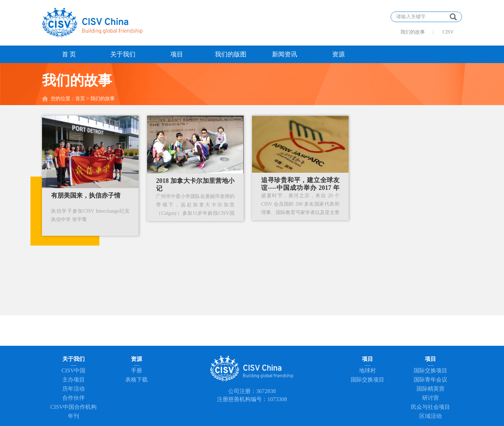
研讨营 (430, 398)
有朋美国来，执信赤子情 (86, 195)
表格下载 (136, 380)
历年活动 (73, 389)
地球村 (367, 370)
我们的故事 (413, 32)
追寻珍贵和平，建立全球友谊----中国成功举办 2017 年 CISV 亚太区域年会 (300, 188)
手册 (136, 370)
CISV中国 (73, 370)
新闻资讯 (285, 54)
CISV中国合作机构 (73, 407)
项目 (177, 54)
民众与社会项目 (430, 407)
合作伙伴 (73, 398)
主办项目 (73, 380)
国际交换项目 (367, 380)
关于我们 (123, 54)
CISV (448, 32)
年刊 (73, 416)
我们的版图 (231, 54)
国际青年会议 (430, 380)
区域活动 (430, 416)
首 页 (69, 54)
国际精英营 (430, 389)
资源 (338, 54)
